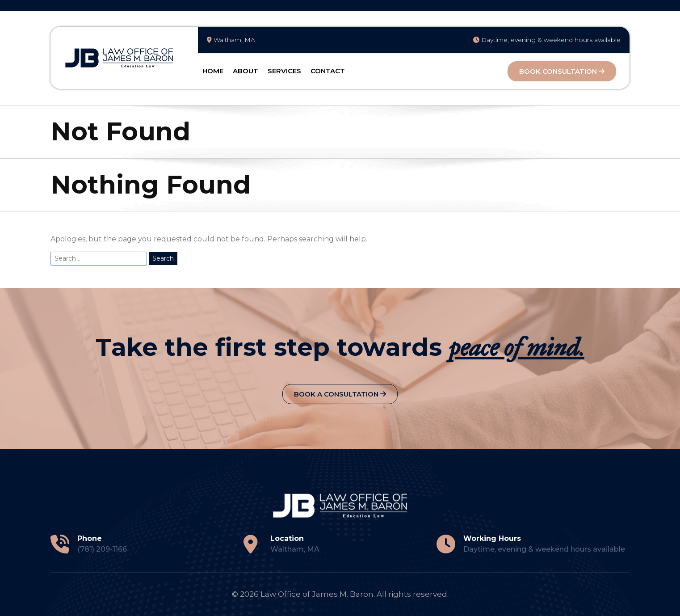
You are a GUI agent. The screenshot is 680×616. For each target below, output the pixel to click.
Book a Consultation (340, 394)
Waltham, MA (231, 40)
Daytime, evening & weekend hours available (547, 40)
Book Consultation (562, 71)
